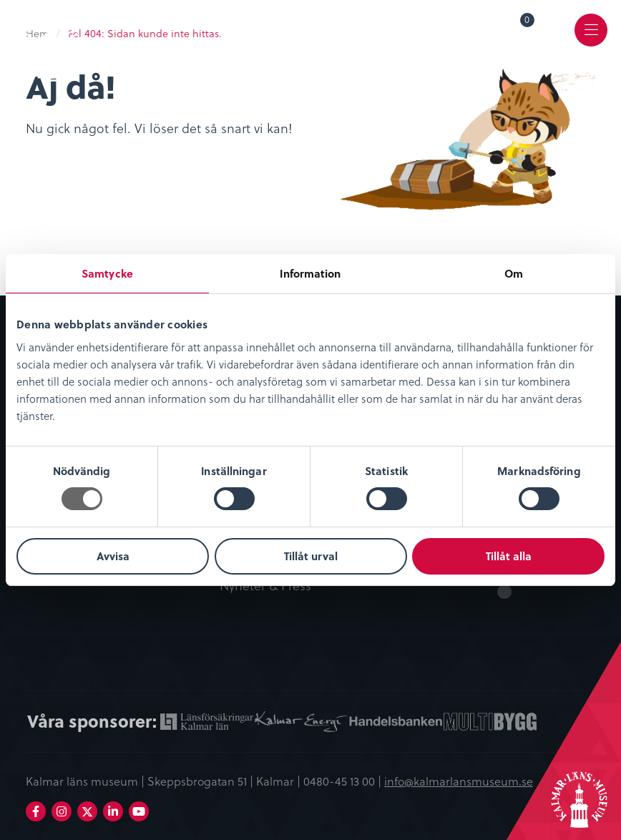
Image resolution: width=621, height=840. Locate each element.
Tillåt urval (311, 556)
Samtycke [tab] (107, 273)
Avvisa (113, 556)
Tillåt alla (509, 556)
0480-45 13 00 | (344, 781)
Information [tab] (310, 273)
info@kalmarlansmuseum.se (459, 781)
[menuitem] (517, 30)
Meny (591, 40)
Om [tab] (514, 273)
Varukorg (528, 22)
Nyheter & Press (265, 586)
